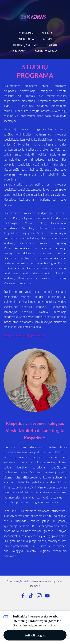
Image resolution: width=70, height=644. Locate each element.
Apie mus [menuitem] (47, 33)
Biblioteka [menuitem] (20, 51)
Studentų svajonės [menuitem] (25, 45)
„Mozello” (25, 581)
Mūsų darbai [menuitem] (26, 39)
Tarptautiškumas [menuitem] (46, 51)
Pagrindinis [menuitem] (25, 33)
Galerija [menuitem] (52, 45)
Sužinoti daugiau (35, 635)
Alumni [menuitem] (48, 39)
